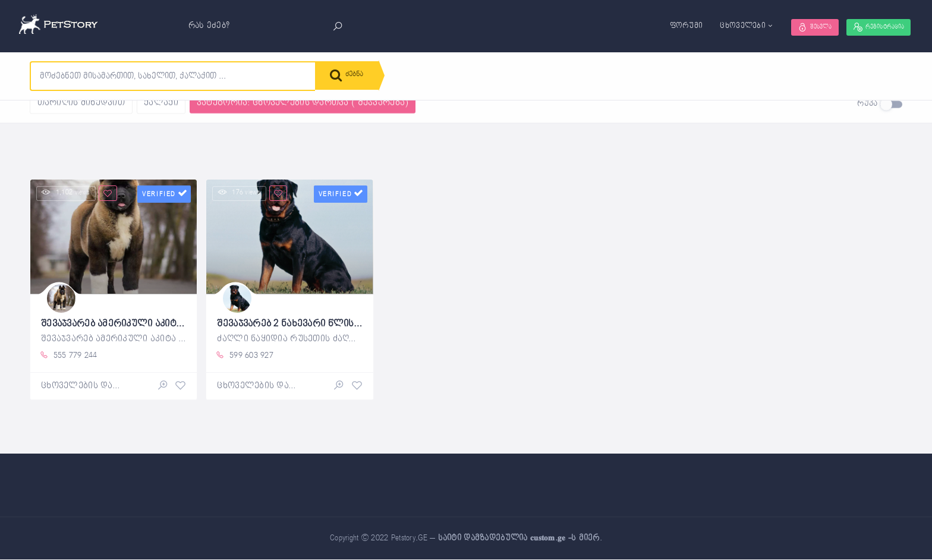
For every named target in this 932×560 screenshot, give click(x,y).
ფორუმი (660, 26)
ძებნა (351, 77)
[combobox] (173, 76)
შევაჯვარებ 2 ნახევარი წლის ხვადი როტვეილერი (343, 323)
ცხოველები (717, 26)
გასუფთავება (157, 111)
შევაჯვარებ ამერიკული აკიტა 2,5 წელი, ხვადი (158, 323)
